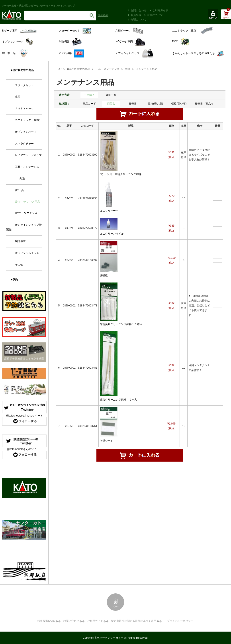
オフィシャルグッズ (27, 253)
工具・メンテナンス (108, 69)
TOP (59, 69)
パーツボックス (28, 213)
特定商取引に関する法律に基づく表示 (134, 621)
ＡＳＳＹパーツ (24, 109)
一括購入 (89, 95)
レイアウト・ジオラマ (28, 155)
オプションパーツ (26, 132)
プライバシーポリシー (180, 621)
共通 (128, 69)
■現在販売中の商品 (79, 69)
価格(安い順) (155, 104)
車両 (18, 97)
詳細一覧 (111, 95)
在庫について (155, 15)
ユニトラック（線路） (28, 120)
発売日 (133, 104)
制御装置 (20, 241)
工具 (21, 190)
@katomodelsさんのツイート (24, 449)
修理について (139, 20)
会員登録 (136, 15)
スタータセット (24, 85)
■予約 (14, 280)
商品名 (111, 104)
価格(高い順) (179, 104)
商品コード (89, 104)
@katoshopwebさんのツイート (24, 416)
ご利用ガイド (160, 10)
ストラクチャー (24, 144)
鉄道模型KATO (46, 621)
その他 (19, 265)
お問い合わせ (139, 10)
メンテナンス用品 (147, 69)
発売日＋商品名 (204, 104)
